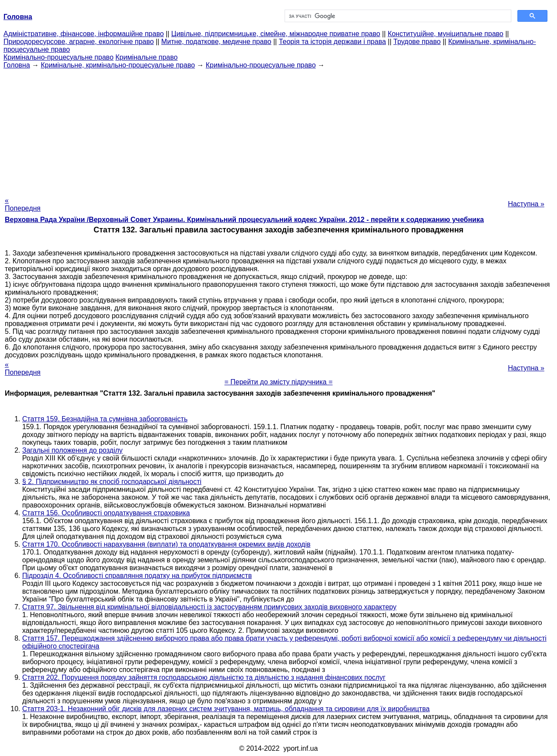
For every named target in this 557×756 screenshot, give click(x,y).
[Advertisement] (278, 130)
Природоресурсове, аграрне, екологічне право (79, 42)
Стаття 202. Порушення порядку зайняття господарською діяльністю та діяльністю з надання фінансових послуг (204, 677)
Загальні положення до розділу (72, 450)
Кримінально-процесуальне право (59, 57)
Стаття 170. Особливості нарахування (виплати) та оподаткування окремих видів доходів (166, 544)
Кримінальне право (146, 57)
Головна (17, 65)
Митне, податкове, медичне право (216, 42)
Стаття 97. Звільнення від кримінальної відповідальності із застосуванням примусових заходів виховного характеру (209, 607)
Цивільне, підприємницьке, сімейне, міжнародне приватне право (276, 34)
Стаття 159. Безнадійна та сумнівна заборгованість (105, 419)
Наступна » (526, 204)
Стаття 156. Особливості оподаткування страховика (106, 513)
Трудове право (417, 42)
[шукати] (397, 16)
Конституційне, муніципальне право (446, 34)
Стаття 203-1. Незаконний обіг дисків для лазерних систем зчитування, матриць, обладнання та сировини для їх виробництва (226, 709)
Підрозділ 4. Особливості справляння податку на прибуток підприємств (137, 576)
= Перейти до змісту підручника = (279, 382)
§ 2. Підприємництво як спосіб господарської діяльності (112, 482)
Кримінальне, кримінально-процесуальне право (118, 65)
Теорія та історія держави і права (332, 42)
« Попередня (23, 204)
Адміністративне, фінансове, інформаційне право (84, 34)
